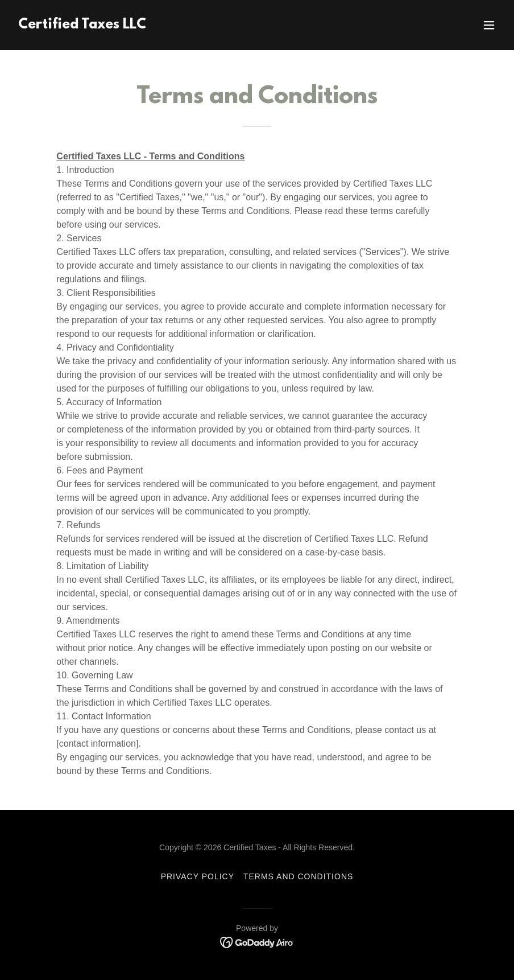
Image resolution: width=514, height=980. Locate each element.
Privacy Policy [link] (198, 876)
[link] (82, 25)
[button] (489, 25)
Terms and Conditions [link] (298, 876)
